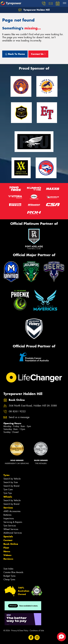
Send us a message (19, 417)
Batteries (7, 515)
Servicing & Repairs (13, 522)
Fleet (6, 548)
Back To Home (15, 54)
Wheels (8, 497)
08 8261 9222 (17, 412)
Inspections (9, 518)
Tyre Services (10, 526)
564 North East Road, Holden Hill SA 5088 (33, 406)
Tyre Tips (8, 493)
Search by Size (11, 482)
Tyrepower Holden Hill (34, 10)
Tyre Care (8, 489)
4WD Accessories (12, 511)
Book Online (11, 544)
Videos (7, 555)
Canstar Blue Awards (13, 572)
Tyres (6, 475)
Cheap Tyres (9, 579)
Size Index (8, 569)
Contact (8, 540)
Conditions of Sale (37, 631)
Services (8, 508)
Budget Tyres (9, 576)
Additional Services (13, 533)
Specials (8, 536)
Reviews (8, 559)
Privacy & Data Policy (20, 631)
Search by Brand (11, 486)
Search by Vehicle (12, 479)
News (7, 551)
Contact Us (38, 54)
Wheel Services (11, 529)
